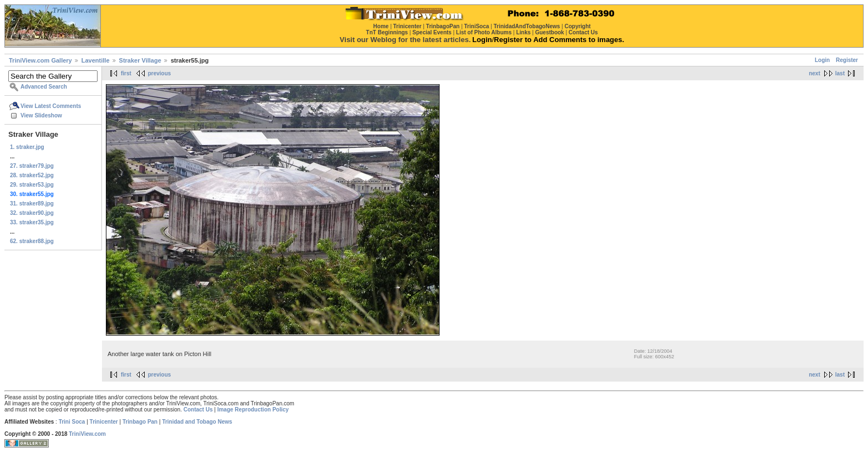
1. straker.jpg (27, 147)
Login (822, 60)
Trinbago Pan (140, 422)
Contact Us (198, 410)
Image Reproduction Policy (253, 410)
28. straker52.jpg (32, 175)
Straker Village (140, 60)
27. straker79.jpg (32, 166)
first (126, 73)
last (840, 73)
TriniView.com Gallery (40, 60)
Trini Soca (72, 422)
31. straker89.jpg (32, 204)
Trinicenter (104, 422)
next (815, 73)
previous (160, 73)
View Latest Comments (51, 106)
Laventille (96, 60)
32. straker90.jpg (32, 213)
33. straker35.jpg (32, 222)
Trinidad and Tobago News (197, 422)
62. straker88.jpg (32, 241)
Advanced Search (44, 87)
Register (847, 60)
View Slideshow (41, 115)
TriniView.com (87, 434)
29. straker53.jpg (32, 185)
